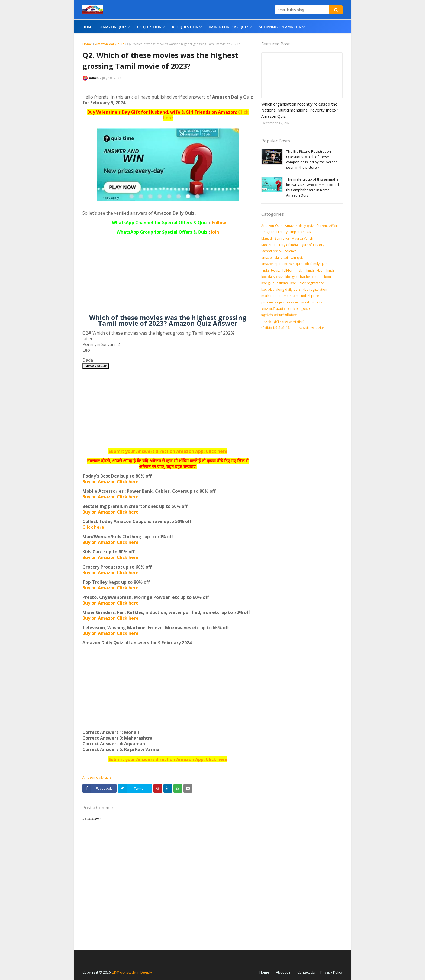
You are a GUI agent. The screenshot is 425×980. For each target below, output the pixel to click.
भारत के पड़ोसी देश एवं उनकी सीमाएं (283, 321)
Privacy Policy (331, 972)
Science (291, 251)
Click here (93, 527)
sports (317, 302)
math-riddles (271, 296)
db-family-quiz (316, 264)
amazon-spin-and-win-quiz (282, 264)
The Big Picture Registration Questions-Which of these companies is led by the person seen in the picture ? (312, 159)
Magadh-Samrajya (275, 238)
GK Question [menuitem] (149, 27)
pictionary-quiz (273, 302)
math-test (291, 296)
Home (87, 44)
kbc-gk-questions (274, 283)
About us (283, 972)
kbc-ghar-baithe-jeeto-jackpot (308, 277)
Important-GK (301, 232)
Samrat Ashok (272, 251)
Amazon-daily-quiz (110, 44)
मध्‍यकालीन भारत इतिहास (312, 328)
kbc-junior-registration (308, 283)
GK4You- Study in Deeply (132, 972)
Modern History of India (280, 245)
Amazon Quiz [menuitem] (113, 27)
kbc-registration (315, 290)
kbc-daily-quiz (272, 277)
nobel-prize (310, 296)
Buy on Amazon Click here (110, 482)
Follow (219, 223)
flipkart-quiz (271, 270)
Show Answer (96, 366)
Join (215, 232)
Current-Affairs (328, 226)
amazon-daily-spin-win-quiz (282, 258)
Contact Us (306, 972)
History (282, 232)
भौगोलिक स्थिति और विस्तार (278, 328)
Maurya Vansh (302, 238)
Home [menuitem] (88, 27)
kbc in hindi (325, 270)
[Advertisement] (168, 277)
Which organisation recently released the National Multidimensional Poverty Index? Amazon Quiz (300, 110)
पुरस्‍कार (305, 309)
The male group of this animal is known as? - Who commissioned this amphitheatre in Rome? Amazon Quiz (313, 187)
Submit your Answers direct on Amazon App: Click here (168, 451)
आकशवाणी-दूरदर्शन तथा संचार (280, 309)
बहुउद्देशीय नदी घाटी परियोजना (279, 315)
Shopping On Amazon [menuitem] (280, 27)
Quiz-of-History (312, 245)
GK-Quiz (268, 232)
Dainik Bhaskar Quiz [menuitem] (229, 27)
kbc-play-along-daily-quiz (281, 290)
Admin (94, 78)
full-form (289, 270)
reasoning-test (298, 302)
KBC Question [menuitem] (185, 27)
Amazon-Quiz (272, 226)
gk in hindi (306, 270)
